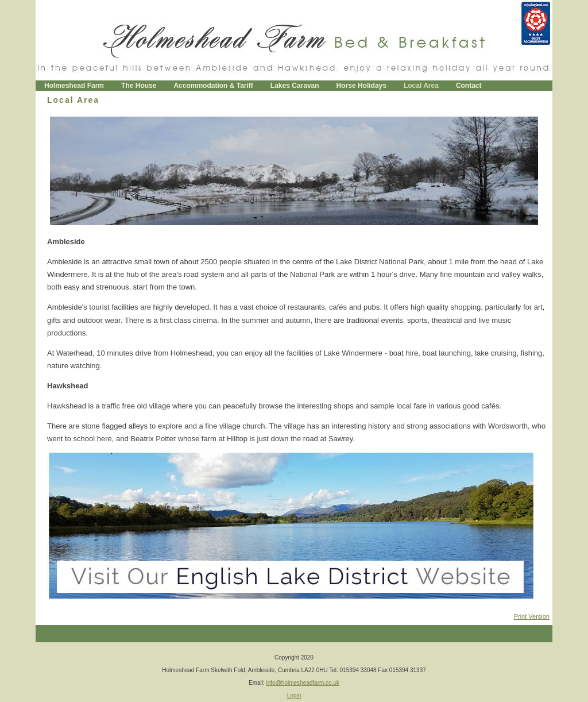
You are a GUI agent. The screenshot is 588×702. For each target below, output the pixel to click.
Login (294, 695)
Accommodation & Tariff (213, 86)
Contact (469, 86)
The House (139, 86)
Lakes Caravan (295, 86)
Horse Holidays (361, 86)
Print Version (532, 616)
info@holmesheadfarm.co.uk (303, 683)
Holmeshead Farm (74, 86)
